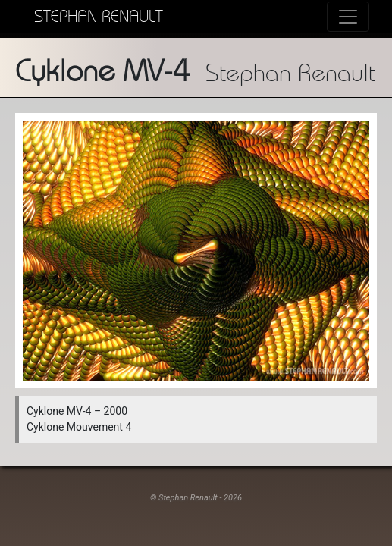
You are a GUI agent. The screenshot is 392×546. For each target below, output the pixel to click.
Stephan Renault (99, 16)
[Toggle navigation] (348, 17)
